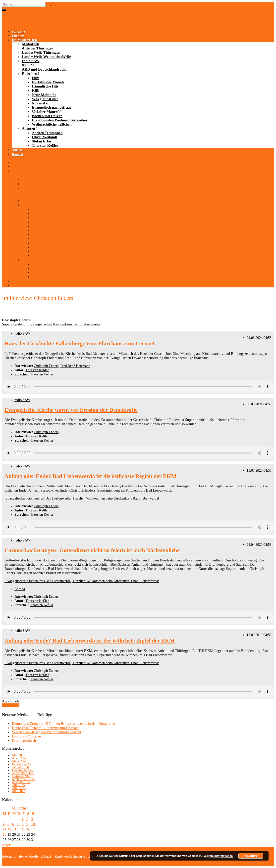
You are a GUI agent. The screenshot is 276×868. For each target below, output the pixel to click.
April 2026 (20, 758)
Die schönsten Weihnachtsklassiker (60, 120)
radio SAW (31, 61)
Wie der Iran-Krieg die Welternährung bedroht (47, 732)
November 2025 (23, 773)
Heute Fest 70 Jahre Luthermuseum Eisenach (46, 728)
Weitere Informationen (218, 856)
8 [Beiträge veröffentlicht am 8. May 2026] (23, 824)
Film (36, 78)
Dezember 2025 (23, 770)
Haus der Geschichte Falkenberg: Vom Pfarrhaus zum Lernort (80, 343)
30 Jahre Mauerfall (47, 112)
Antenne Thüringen (38, 48)
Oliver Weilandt (45, 137)
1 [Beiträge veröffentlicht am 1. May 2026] (23, 819)
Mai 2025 (19, 791)
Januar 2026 (20, 767)
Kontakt (18, 154)
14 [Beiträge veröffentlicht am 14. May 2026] (19, 829)
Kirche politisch (24, 740)
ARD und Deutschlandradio (44, 69)
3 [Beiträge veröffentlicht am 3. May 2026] (32, 819)
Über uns (18, 36)
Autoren (28, 129)
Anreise (17, 150)
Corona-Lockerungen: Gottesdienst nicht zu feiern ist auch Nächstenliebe (92, 550)
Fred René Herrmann (75, 366)
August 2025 (21, 782)
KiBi (36, 91)
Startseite (18, 32)
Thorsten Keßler (45, 145)
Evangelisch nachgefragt (51, 107)
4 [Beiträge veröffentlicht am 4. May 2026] (4, 824)
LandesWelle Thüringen (41, 52)
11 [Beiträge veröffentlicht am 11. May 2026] (4, 829)
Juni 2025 (19, 788)
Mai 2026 (19, 755)
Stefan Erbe (41, 141)
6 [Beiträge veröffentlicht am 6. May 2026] (13, 824)
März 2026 (20, 761)
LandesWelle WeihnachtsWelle (46, 57)
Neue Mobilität (44, 95)
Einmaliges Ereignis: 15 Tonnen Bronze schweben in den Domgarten (63, 724)
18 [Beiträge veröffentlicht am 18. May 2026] (5, 834)
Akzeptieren (251, 856)
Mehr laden (11, 705)
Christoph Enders (46, 366)
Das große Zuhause (26, 736)
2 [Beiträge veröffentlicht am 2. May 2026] (27, 819)
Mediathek (30, 44)
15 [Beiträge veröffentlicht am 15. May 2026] (24, 829)
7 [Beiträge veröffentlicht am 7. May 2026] (18, 824)
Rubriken (30, 74)
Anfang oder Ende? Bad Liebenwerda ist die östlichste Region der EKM (90, 476)
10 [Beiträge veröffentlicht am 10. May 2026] (33, 824)
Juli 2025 (18, 785)
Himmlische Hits (45, 86)
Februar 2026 (21, 764)
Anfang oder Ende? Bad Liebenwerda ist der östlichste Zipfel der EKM (90, 641)
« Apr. (7, 845)
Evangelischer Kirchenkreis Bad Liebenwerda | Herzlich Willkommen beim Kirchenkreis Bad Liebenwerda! (82, 498)
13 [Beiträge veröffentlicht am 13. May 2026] (14, 829)
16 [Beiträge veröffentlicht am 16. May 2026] (28, 829)
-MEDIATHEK (25, 40)
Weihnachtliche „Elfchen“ (53, 124)
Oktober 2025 (22, 776)
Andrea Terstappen (47, 133)
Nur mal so (41, 103)
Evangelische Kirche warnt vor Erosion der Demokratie (71, 410)
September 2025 (23, 779)
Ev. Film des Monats (48, 82)
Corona (20, 589)
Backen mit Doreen (47, 116)
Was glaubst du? (45, 99)
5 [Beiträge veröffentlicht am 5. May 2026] (8, 824)
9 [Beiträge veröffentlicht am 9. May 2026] (27, 824)
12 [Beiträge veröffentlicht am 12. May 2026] (9, 829)
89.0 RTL (29, 65)
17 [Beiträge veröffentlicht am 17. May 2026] (33, 829)
